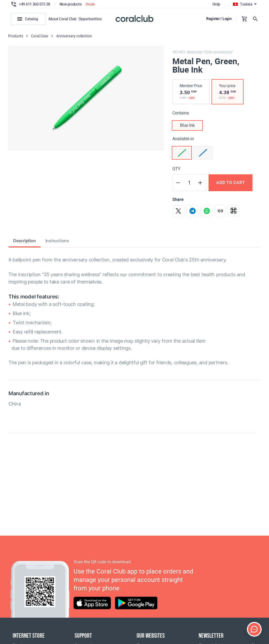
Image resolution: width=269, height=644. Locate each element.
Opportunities (90, 19)
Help (216, 4)
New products (71, 4)
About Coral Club (62, 19)
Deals (90, 4)
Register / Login (219, 19)
